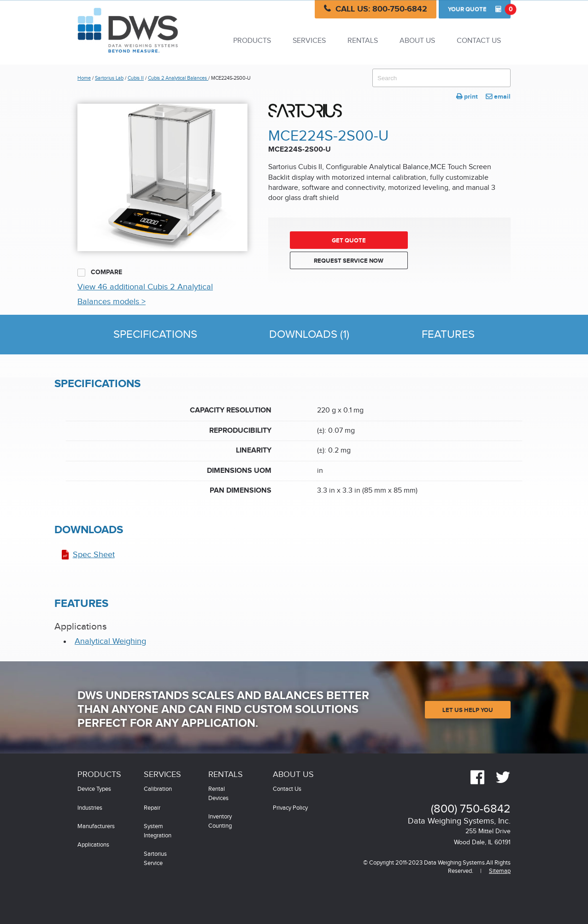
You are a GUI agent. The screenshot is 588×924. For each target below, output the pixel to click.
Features (448, 335)
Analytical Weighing (110, 641)
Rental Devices (218, 794)
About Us (417, 41)
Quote (479, 9)
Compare (100, 272)
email (498, 97)
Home (84, 78)
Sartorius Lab (109, 78)
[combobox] (441, 78)
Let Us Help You (468, 710)
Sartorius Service (155, 859)
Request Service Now (349, 261)
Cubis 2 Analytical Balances (178, 78)
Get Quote (349, 241)
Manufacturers (96, 827)
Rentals (363, 41)
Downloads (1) (309, 335)
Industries (90, 808)
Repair (152, 808)
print (467, 97)
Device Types (94, 789)
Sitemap (500, 871)
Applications (93, 845)
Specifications (155, 335)
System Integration (158, 831)
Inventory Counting (220, 821)
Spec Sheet (94, 555)
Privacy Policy (290, 808)
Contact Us (479, 41)
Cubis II (136, 78)
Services (309, 41)
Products (252, 41)
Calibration (158, 789)
